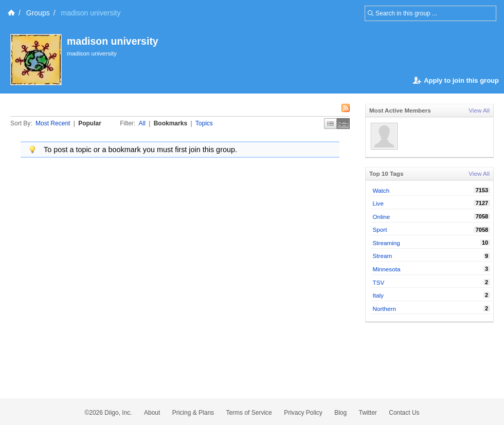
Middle (343, 124)
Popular (90, 123)
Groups (38, 13)
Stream (383, 256)
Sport (380, 229)
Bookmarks (170, 123)
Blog (340, 413)
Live (378, 203)
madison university (113, 41)
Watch (381, 190)
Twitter (368, 413)
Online (382, 217)
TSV (379, 282)
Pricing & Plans (193, 413)
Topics (204, 123)
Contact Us (404, 413)
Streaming (386, 243)
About (152, 413)
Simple (330, 124)
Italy (378, 295)
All (142, 123)
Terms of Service (249, 413)
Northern (384, 309)
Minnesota (387, 269)
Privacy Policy (303, 413)
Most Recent (53, 123)
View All (479, 110)
